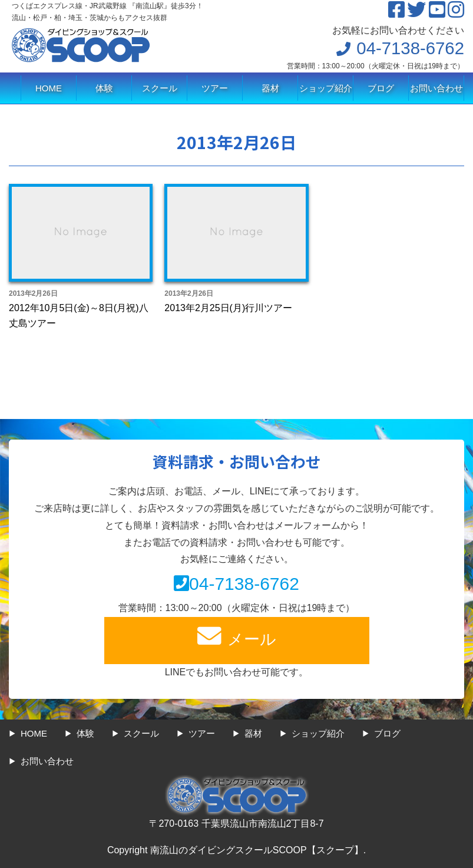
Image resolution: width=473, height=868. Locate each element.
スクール (160, 88)
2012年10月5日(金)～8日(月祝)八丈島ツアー (79, 316)
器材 (270, 88)
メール (237, 636)
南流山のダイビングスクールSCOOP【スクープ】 (257, 850)
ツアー (215, 88)
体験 (104, 88)
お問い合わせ (436, 88)
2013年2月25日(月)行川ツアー (228, 308)
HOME (49, 88)
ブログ (381, 88)
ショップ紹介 (326, 88)
